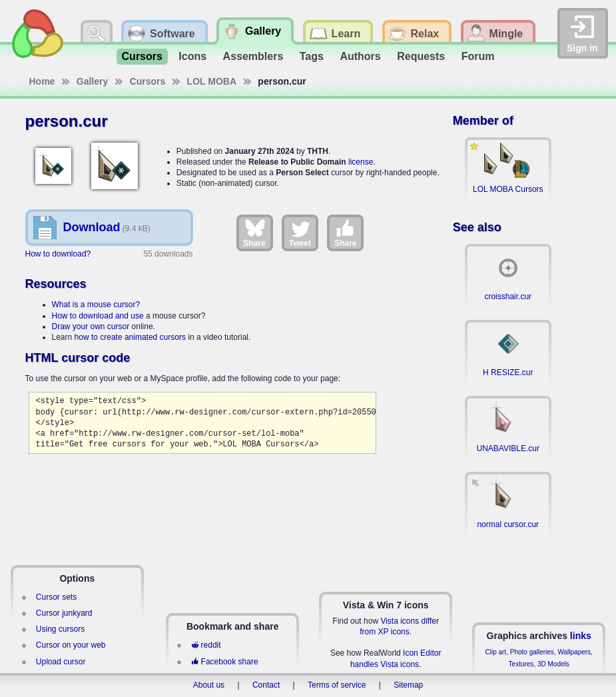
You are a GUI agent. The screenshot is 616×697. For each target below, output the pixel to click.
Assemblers (253, 56)
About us (209, 685)
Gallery (92, 81)
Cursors (142, 56)
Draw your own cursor (91, 327)
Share (254, 233)
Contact (266, 685)
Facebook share (224, 662)
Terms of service (337, 685)
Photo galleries (532, 652)
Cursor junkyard (64, 613)
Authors (360, 56)
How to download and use (98, 316)
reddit (206, 645)
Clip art (495, 652)
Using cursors (60, 629)
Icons (192, 56)
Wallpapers (574, 652)
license (361, 162)
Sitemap (408, 685)
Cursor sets (56, 597)
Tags (312, 56)
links (581, 636)
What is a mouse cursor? (96, 305)
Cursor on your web (71, 645)
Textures (521, 664)
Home (42, 81)
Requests (421, 56)
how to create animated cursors (130, 337)
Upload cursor (61, 662)
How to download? (58, 254)
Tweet (300, 233)
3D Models (553, 664)
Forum (478, 56)
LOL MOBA (212, 81)
